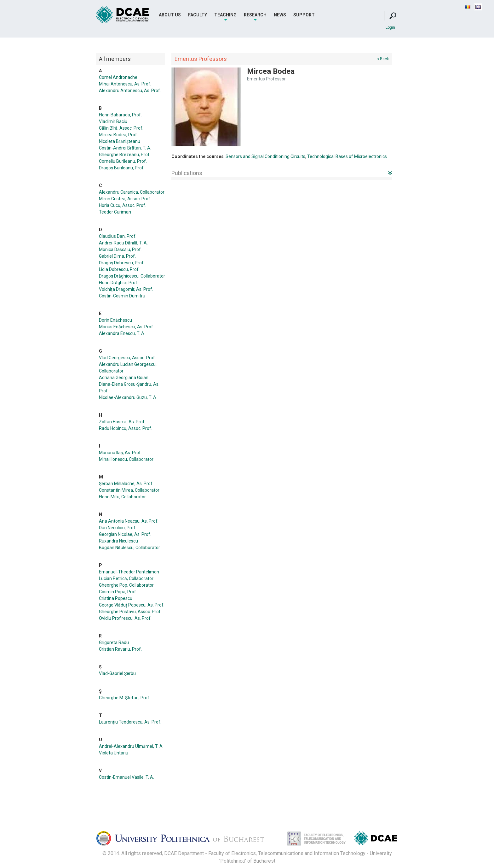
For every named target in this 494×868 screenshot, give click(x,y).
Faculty (198, 15)
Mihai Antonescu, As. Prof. (125, 84)
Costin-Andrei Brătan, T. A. (125, 148)
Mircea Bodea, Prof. (118, 135)
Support (304, 15)
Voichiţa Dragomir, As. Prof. (126, 289)
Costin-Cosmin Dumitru (122, 296)
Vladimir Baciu (113, 121)
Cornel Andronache (118, 77)
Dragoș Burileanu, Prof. (122, 168)
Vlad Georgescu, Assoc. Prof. (127, 358)
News (280, 15)
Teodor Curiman (115, 212)
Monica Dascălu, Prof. (120, 249)
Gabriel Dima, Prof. (117, 256)
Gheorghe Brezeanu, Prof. (125, 155)
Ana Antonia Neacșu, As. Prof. (129, 521)
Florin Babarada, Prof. (120, 115)
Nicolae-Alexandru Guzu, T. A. (128, 397)
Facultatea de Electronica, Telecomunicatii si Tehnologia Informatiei (310, 840)
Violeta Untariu (114, 753)
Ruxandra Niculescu (118, 541)
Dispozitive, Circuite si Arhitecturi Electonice (376, 839)
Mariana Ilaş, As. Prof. (120, 453)
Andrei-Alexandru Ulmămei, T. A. (131, 746)
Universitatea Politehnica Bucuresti (186, 840)
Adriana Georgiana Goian (124, 378)
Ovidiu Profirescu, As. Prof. (125, 618)
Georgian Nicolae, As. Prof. (125, 534)
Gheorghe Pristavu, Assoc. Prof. (130, 612)
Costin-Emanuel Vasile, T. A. (126, 777)
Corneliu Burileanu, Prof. (123, 161)
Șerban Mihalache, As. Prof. (126, 484)
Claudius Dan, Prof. (118, 236)
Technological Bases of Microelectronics (347, 156)
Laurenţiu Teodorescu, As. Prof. (130, 722)
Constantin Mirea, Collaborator (129, 490)
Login (390, 27)
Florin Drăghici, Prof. (119, 283)
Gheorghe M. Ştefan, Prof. (125, 698)
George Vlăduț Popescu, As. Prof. (132, 605)
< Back (383, 59)
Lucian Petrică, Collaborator (126, 578)
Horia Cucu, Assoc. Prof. (123, 205)
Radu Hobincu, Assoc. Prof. (126, 428)
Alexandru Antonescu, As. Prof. (130, 91)
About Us (170, 15)
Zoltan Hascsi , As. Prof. (122, 422)
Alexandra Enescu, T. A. (122, 333)
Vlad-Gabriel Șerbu (117, 673)
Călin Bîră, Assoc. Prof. (121, 128)
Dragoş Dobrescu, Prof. (122, 263)
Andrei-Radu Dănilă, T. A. (123, 243)
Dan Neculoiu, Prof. (118, 528)
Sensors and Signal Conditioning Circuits (265, 156)
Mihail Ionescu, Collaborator (126, 459)
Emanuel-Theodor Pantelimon (129, 572)
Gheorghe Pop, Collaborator (126, 585)
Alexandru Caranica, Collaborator (132, 192)
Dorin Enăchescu (115, 320)
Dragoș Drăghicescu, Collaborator (132, 276)
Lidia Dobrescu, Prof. (119, 269)
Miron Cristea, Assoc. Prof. (125, 199)
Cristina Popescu (116, 598)
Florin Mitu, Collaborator (122, 497)
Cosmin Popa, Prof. (118, 592)
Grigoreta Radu (114, 642)
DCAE (123, 15)
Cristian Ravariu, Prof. (120, 649)
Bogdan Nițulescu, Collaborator (129, 548)
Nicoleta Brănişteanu (120, 141)
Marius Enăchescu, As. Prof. (126, 327)
